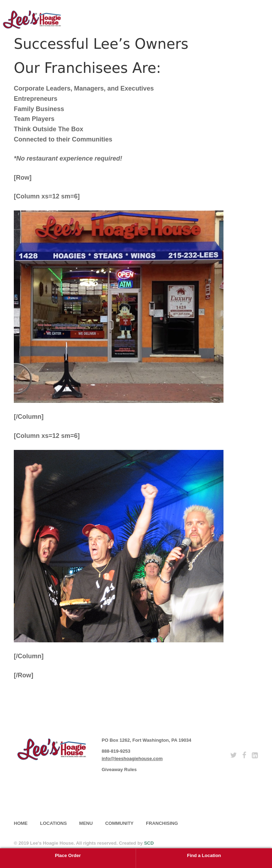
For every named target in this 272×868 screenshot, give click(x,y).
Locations (53, 823)
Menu (86, 823)
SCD (149, 843)
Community (119, 823)
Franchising (162, 823)
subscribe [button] (42, 797)
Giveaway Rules (119, 769)
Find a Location (204, 855)
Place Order (68, 855)
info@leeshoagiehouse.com (132, 759)
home (21, 823)
